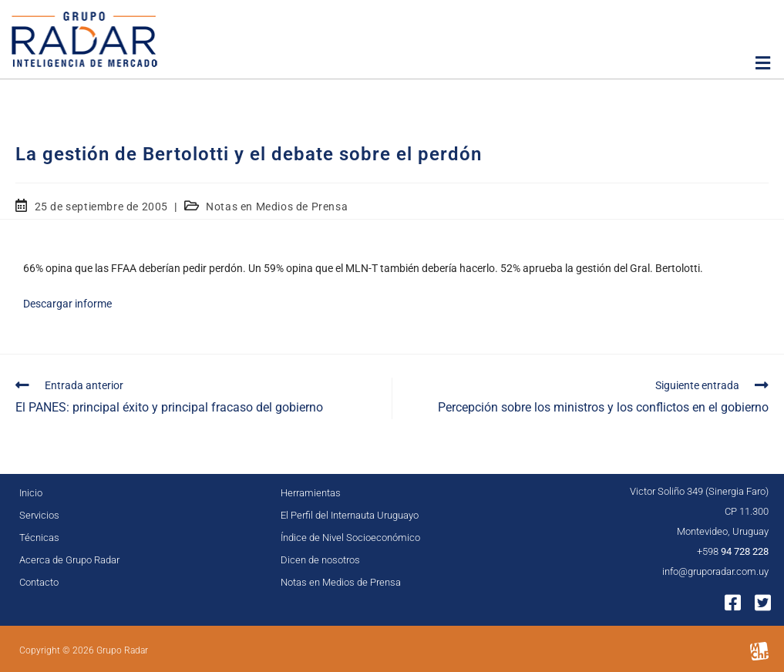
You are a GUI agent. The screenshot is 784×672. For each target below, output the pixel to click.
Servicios (39, 515)
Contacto (39, 582)
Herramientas (311, 493)
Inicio (31, 493)
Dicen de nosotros (320, 560)
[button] (763, 63)
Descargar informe (67, 304)
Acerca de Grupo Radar (69, 560)
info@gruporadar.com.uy (715, 571)
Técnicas (39, 538)
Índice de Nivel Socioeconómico (350, 538)
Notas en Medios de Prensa (277, 207)
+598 (733, 551)
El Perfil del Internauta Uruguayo (350, 515)
